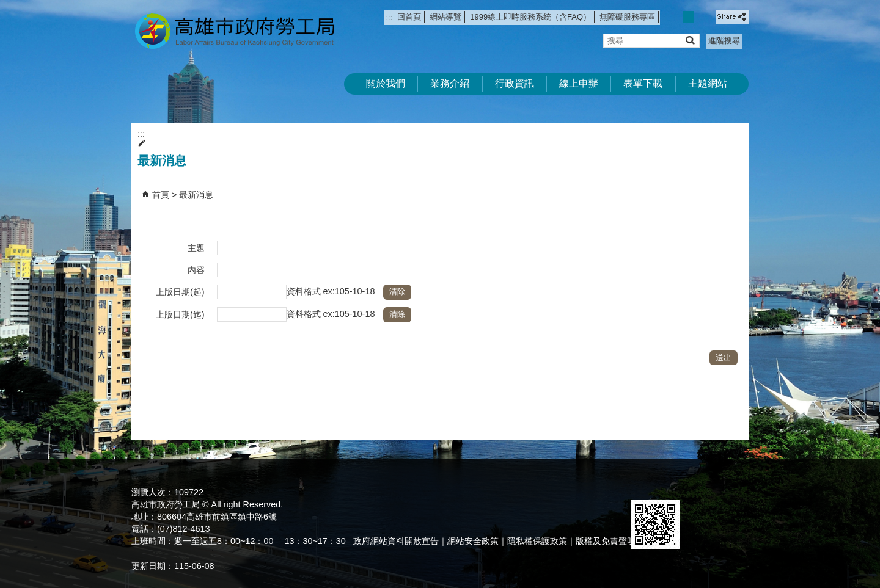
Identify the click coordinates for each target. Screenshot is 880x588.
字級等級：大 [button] (702, 17)
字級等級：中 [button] (688, 17)
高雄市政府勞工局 (235, 31)
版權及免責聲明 (606, 541)
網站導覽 (446, 17)
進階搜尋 (724, 41)
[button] (690, 40)
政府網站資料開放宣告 (396, 541)
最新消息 (196, 195)
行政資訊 (515, 83)
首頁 (161, 195)
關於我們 (386, 83)
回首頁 (409, 17)
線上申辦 (579, 83)
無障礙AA (704, 485)
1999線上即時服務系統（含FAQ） (530, 17)
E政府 (644, 485)
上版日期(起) (180, 292)
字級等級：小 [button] (676, 17)
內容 (196, 270)
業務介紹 (450, 83)
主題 (196, 248)
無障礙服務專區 (627, 17)
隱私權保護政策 (537, 541)
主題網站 (708, 83)
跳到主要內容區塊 (6, 6)
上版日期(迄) (180, 314)
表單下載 (643, 83)
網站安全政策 (473, 541)
